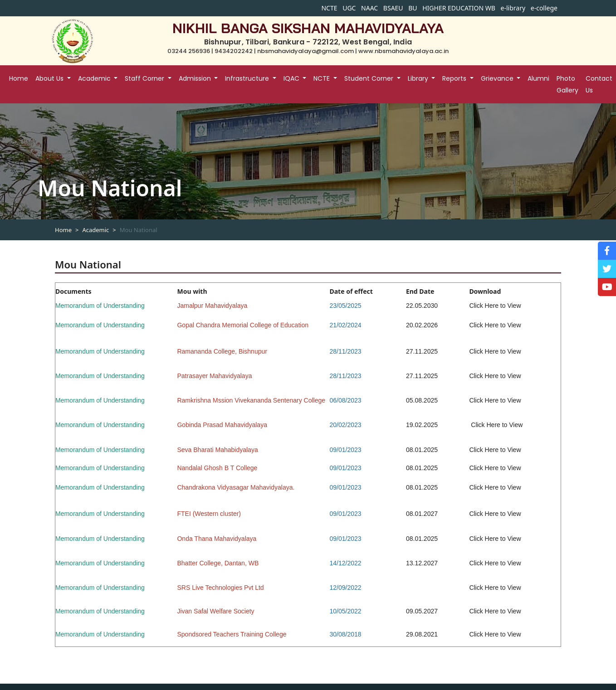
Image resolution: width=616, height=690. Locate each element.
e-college (544, 8)
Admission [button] (196, 78)
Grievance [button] (498, 78)
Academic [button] (95, 78)
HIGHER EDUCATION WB (459, 8)
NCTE (329, 8)
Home (19, 78)
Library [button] (419, 78)
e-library (513, 8)
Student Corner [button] (370, 78)
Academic (95, 230)
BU (413, 8)
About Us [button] (50, 78)
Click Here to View (495, 325)
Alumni (538, 78)
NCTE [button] (323, 78)
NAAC (369, 8)
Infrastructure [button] (248, 78)
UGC (349, 8)
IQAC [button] (292, 78)
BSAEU (393, 8)
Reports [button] (455, 78)
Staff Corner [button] (145, 78)
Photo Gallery (567, 84)
